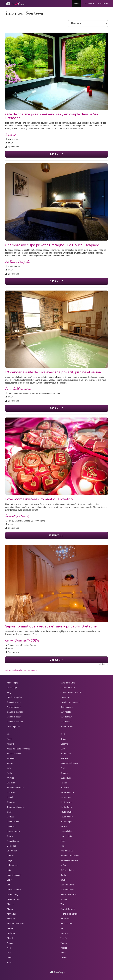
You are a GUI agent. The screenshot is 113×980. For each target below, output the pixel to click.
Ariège (10, 763)
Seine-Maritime (67, 890)
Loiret (10, 880)
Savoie (64, 880)
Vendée (64, 938)
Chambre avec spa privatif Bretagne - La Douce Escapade (52, 245)
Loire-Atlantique (14, 875)
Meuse (10, 928)
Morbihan (11, 933)
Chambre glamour (15, 712)
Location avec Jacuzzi (70, 702)
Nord (9, 948)
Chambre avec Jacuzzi (71, 692)
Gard (63, 768)
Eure (63, 749)
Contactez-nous (14, 702)
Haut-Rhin (65, 788)
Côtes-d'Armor (14, 831)
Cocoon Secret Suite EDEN (22, 640)
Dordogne (12, 846)
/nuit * (56, 154)
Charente (11, 802)
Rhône (63, 865)
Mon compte (13, 683)
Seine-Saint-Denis (69, 894)
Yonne (63, 953)
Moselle (11, 938)
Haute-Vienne (67, 817)
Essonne (64, 744)
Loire (9, 870)
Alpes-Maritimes (14, 754)
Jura (62, 846)
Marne (10, 909)
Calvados (11, 792)
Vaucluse (65, 933)
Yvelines (64, 958)
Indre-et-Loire (67, 836)
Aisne (10, 739)
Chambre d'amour (15, 722)
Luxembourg (13, 894)
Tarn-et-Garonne (68, 909)
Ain (9, 734)
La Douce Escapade (17, 262)
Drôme (64, 739)
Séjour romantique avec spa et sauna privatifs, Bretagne (51, 626)
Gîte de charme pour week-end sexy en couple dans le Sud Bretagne (52, 116)
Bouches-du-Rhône (16, 788)
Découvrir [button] (89, 4)
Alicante (11, 744)
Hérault (64, 826)
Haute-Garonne (67, 792)
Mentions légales (15, 697)
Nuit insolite (66, 712)
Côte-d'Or (11, 826)
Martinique (12, 914)
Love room (65, 697)
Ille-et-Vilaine (66, 831)
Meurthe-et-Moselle (16, 924)
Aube (9, 768)
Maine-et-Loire (14, 899)
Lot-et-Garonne (14, 890)
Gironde (64, 773)
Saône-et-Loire (67, 870)
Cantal (10, 797)
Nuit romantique (14, 707)
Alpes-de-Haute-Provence (19, 749)
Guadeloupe (66, 778)
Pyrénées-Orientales (70, 860)
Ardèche (11, 758)
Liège (10, 860)
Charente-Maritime (15, 807)
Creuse (10, 836)
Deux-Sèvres (13, 841)
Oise (9, 953)
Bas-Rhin (11, 783)
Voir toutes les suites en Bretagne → (21, 670)
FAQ (9, 692)
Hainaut (64, 783)
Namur (10, 943)
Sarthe (63, 875)
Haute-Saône (66, 807)
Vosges (64, 948)
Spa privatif (66, 722)
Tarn (62, 904)
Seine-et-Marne (67, 885)
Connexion (103, 4)
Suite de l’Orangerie (18, 389)
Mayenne (11, 919)
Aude (9, 773)
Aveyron (11, 778)
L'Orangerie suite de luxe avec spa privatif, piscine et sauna (53, 372)
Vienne (64, 943)
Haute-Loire (66, 797)
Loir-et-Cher (12, 865)
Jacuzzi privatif (14, 726)
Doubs (63, 734)
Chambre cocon (14, 717)
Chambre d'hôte (68, 688)
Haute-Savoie (67, 812)
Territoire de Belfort (69, 914)
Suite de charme (68, 683)
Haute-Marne (66, 802)
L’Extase (11, 135)
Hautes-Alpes (67, 822)
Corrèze (11, 817)
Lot (8, 885)
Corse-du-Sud (13, 822)
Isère (63, 841)
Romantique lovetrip (18, 516)
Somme (64, 899)
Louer (77, 4)
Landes (10, 856)
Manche (11, 904)
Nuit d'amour (66, 717)
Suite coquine (67, 707)
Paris (9, 962)
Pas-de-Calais (67, 851)
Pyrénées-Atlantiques (70, 856)
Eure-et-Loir (66, 754)
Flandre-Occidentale (70, 763)
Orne (9, 958)
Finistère (64, 758)
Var (62, 928)
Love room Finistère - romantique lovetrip (39, 499)
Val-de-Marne (67, 924)
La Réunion (12, 851)
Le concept (12, 688)
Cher (9, 812)
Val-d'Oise (65, 919)
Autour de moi (67, 726)
